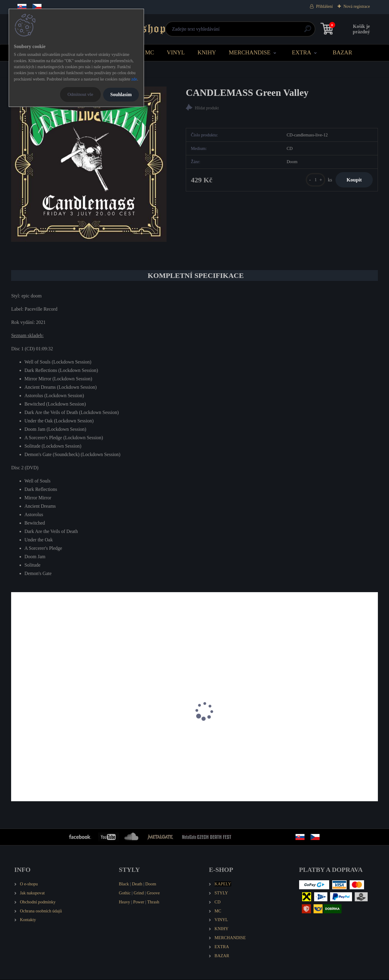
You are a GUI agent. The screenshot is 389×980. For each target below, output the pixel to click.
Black (124, 884)
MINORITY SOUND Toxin (227, 747)
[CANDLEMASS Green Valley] (89, 164)
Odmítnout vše (80, 94)
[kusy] (313, 180)
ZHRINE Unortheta (312, 747)
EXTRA (302, 52)
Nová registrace (357, 6)
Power (139, 902)
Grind (139, 893)
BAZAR (342, 52)
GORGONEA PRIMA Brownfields (141, 747)
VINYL (176, 52)
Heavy (124, 902)
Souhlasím (121, 94)
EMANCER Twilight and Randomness (51, 747)
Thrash (153, 902)
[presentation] (15, 720)
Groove (153, 893)
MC (150, 52)
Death (137, 884)
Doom (151, 884)
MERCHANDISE (250, 52)
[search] (267, 31)
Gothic (125, 893)
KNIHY (207, 52)
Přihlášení (324, 6)
